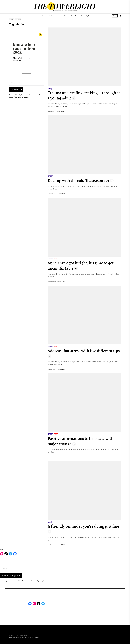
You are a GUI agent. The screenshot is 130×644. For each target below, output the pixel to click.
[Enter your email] (27, 83)
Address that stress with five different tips (81, 353)
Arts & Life (52, 16)
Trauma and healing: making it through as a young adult (83, 95)
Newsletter (74, 16)
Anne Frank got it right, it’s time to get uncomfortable (82, 266)
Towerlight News (51, 194)
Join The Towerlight (84, 16)
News (44, 16)
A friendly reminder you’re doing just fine (81, 529)
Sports (60, 16)
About (38, 16)
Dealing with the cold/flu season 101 (80, 180)
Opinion (66, 16)
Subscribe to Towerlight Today (11, 576)
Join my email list (16, 90)
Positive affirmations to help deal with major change (82, 441)
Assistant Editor (51, 111)
